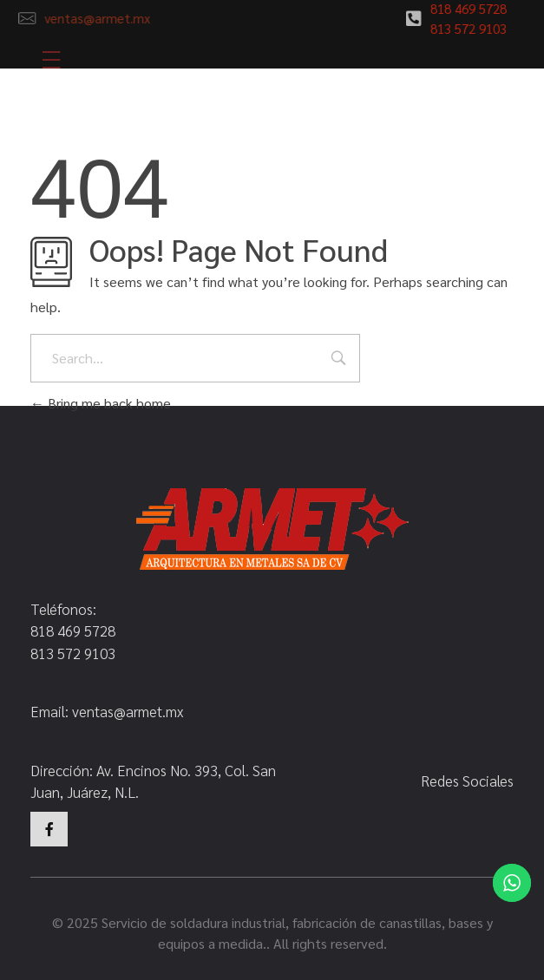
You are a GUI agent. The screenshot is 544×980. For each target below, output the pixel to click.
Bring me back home (101, 403)
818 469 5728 (464, 8)
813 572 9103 (464, 28)
